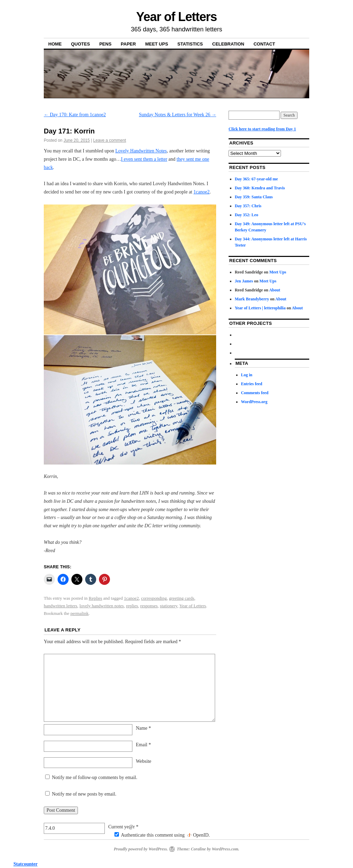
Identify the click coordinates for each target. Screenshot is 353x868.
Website (144, 761)
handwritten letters (60, 606)
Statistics (190, 44)
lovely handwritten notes (102, 606)
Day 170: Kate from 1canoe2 (75, 115)
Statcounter (26, 864)
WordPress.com (225, 849)
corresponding (154, 598)
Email (143, 745)
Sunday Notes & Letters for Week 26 (178, 115)
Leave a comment (109, 140)
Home (55, 44)
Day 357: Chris (248, 206)
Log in (247, 375)
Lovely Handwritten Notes (141, 151)
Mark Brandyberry (252, 299)
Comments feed (255, 393)
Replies (95, 598)
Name (143, 728)
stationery (169, 606)
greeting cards (181, 598)
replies (132, 606)
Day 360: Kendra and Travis (260, 188)
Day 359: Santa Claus (254, 197)
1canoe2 (201, 192)
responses (149, 606)
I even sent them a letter (144, 159)
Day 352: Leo (246, 215)
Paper (128, 44)
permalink (79, 613)
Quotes (80, 44)
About (275, 290)
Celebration (228, 44)
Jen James (244, 281)
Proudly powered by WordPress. (141, 849)
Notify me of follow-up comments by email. (95, 777)
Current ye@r (123, 827)
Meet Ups (157, 44)
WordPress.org (254, 402)
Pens (105, 44)
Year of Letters (176, 17)
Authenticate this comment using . (162, 835)
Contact (264, 44)
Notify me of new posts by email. (84, 794)
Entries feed (252, 384)
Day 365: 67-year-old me (256, 179)
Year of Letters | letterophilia (260, 308)
